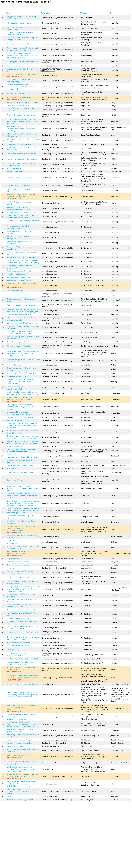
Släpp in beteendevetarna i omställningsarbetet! (16, 388)
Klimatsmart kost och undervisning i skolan (22, 684)
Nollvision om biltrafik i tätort (17, 562)
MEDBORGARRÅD (13, 649)
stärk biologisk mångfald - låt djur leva (20, 373)
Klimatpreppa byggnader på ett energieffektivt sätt (18, 227)
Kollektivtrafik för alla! (15, 796)
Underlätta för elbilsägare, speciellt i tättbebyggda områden (20, 33)
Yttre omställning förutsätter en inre (20, 465)
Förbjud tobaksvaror (14, 365)
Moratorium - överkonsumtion (18, 577)
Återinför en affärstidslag (16, 274)
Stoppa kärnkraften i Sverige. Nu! (19, 106)
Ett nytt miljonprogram (15, 746)
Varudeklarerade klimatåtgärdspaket (20, 800)
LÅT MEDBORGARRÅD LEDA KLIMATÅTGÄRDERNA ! (17, 655)
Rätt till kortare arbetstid (16, 420)
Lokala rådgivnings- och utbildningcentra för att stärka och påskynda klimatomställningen (23, 393)
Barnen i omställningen (15, 480)
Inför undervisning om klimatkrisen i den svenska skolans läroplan (21, 197)
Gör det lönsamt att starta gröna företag (21, 154)
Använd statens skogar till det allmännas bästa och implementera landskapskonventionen (21, 529)
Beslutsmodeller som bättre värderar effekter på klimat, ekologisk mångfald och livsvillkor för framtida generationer (23, 510)
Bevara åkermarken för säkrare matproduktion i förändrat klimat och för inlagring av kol (21, 87)
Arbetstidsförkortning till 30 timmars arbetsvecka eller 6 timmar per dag (20, 399)
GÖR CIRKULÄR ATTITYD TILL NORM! (20, 645)
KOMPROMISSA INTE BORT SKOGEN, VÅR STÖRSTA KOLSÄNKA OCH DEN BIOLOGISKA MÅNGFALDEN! (23, 382)
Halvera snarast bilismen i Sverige (19, 740)
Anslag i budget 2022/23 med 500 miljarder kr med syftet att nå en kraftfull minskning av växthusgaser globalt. (23, 589)
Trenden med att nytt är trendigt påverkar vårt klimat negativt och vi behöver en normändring (22, 791)
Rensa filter (94, 71)
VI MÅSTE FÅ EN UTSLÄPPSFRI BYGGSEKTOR (23, 659)
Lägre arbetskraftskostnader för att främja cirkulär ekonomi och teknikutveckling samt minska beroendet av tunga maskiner (22, 496)
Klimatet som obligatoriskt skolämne (20, 342)
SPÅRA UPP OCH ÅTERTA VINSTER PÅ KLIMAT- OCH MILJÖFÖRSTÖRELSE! (23, 628)
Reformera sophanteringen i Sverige (20, 93)
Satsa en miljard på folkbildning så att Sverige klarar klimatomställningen (23, 777)
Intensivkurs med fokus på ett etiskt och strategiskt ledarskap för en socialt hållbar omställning (22, 129)
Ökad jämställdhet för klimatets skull (20, 315)
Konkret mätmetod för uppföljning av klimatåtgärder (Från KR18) (20, 663)
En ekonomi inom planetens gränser (20, 417)
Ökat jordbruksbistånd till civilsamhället (21, 305)
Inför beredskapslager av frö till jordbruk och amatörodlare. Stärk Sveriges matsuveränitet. (23, 442)
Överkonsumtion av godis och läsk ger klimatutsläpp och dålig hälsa (20, 217)
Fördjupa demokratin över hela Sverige (21, 115)
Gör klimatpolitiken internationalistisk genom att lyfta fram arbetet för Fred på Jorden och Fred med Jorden (23, 121)
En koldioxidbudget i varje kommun (20, 757)
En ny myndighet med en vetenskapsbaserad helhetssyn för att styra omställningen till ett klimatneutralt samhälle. (23, 353)
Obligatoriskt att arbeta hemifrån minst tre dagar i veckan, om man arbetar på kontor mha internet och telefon (22, 55)
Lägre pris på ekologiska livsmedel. (19, 144)
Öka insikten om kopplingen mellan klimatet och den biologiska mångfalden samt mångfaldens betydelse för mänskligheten (23, 503)
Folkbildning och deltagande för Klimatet (21, 473)
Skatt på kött (11, 468)
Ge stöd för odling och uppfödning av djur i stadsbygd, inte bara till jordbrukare (22, 49)
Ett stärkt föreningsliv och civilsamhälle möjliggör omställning (21, 319)
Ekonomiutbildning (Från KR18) (18, 618)
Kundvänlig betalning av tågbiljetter (20, 280)
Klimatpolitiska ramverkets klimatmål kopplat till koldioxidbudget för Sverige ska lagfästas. (23, 678)
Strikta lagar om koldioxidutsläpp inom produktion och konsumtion (21, 451)
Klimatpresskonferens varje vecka (19, 98)
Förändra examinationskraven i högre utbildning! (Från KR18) (20, 606)
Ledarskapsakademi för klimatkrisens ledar (22, 62)
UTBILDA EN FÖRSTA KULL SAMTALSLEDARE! (23, 633)
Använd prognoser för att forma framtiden (22, 257)
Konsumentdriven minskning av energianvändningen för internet (19, 208)
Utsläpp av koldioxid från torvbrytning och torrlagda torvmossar (22, 39)
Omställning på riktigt (15, 291)
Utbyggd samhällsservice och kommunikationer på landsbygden (19, 413)
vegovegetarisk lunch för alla (17, 376)
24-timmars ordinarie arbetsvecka (19, 565)
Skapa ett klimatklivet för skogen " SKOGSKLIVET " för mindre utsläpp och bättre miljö (23, 488)
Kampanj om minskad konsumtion (19, 743)
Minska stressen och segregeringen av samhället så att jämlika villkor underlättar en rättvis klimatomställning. (23, 769)
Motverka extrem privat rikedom (19, 277)
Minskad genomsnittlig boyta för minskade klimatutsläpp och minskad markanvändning (23, 262)
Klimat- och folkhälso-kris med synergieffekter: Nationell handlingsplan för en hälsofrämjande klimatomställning (22, 724)
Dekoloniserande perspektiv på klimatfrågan (23, 295)
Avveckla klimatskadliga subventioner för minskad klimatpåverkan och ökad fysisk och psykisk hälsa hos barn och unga (23, 784)
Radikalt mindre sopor (15, 172)
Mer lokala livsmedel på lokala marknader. (22, 323)
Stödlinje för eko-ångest (15, 66)
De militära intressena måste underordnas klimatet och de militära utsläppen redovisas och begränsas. (23, 426)
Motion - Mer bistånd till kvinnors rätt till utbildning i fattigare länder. (21, 81)
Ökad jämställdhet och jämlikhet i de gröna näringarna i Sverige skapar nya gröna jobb (22, 311)
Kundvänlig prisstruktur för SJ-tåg (19, 271)
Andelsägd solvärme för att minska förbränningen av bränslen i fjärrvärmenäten (23, 456)
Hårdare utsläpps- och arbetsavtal (19, 23)
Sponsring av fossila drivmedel (18, 44)
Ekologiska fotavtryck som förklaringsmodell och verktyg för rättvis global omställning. (23, 437)
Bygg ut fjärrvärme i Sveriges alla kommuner (23, 103)
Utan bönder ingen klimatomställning (20, 185)
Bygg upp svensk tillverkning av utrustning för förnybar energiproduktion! (23, 638)
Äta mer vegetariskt (14, 168)
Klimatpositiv (11, 568)
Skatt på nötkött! (13, 559)
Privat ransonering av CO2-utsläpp (19, 346)
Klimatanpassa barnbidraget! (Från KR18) (22, 610)
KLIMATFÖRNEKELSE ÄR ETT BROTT (19, 642)
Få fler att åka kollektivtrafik (17, 446)
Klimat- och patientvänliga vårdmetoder (21, 212)
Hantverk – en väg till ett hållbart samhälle (22, 159)
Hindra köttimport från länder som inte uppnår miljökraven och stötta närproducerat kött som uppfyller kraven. (23, 717)
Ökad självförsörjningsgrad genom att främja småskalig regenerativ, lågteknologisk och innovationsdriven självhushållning (23, 695)
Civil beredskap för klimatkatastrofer (20, 178)
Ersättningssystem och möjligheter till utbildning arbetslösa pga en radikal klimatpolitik (20, 407)
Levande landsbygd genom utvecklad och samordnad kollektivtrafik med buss (22, 332)
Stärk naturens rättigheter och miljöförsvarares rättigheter (18, 553)
